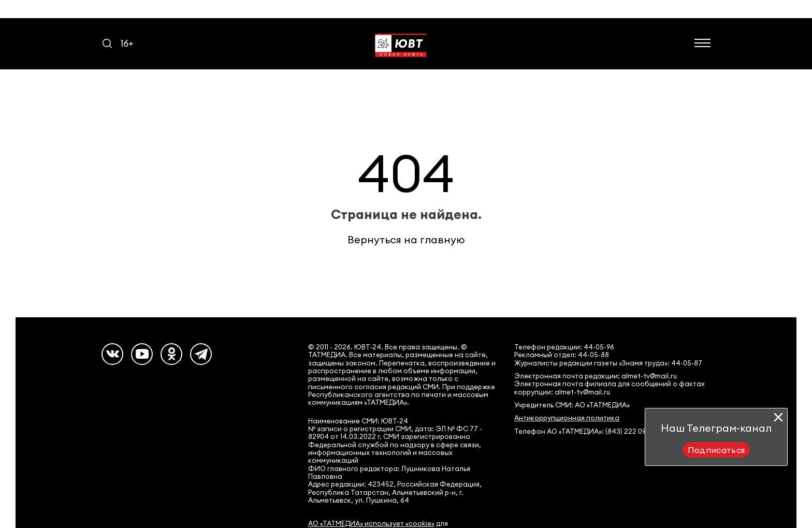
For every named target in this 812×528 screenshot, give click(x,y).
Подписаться (716, 450)
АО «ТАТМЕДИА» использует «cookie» (371, 524)
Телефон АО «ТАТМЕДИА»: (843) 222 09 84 (585, 431)
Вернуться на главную (406, 239)
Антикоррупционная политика (567, 418)
